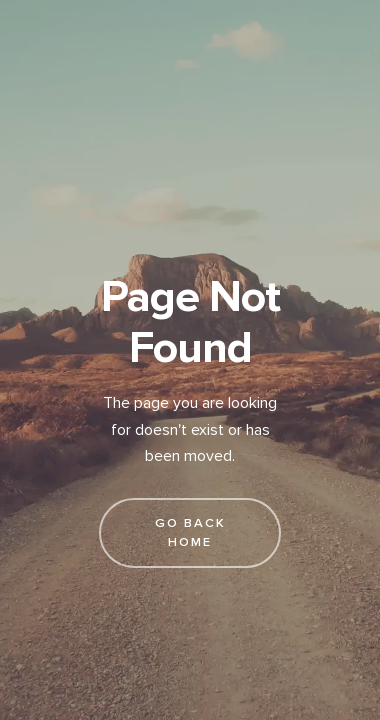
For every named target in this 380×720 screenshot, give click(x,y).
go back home (190, 532)
